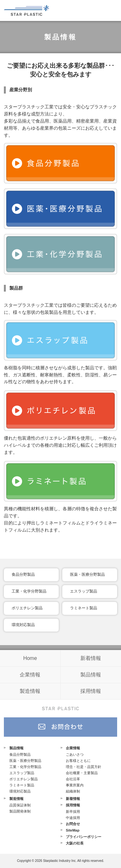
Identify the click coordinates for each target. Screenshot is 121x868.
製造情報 (30, 691)
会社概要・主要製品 (82, 773)
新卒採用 (73, 812)
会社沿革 (73, 779)
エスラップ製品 (84, 591)
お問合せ (73, 824)
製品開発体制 (20, 811)
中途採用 (73, 818)
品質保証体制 (20, 805)
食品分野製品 (23, 574)
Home (30, 658)
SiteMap (73, 830)
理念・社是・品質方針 (84, 767)
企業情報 (30, 675)
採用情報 (91, 691)
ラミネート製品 (84, 608)
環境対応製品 (23, 625)
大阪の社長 (75, 843)
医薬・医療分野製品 (87, 574)
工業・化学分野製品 (29, 591)
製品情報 (91, 675)
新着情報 (91, 658)
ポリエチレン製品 (27, 608)
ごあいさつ (75, 754)
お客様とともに (78, 761)
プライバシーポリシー (84, 837)
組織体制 (73, 791)
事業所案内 (75, 785)
